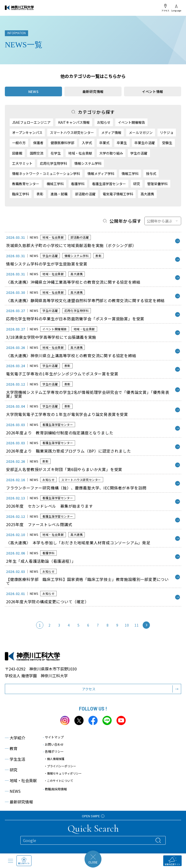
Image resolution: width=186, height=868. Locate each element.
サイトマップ (53, 737)
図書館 (17, 153)
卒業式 (104, 143)
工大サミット (22, 163)
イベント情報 (153, 91)
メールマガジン (141, 132)
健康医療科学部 (62, 143)
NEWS (13, 791)
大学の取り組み (111, 153)
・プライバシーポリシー (60, 766)
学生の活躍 (139, 153)
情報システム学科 (88, 163)
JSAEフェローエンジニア (31, 122)
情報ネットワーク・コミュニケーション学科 (46, 174)
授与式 (151, 174)
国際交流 (37, 153)
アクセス (165, 8)
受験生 (167, 143)
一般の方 (19, 143)
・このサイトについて (59, 781)
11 (136, 625)
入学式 (87, 143)
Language (176, 8)
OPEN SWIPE (93, 816)
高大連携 (147, 194)
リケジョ (167, 132)
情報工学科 (130, 174)
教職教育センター (26, 184)
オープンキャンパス (27, 132)
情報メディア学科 (101, 174)
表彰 (40, 194)
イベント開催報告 (132, 122)
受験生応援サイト (172, 861)
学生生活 (15, 759)
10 (127, 625)
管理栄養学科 (157, 184)
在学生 (56, 153)
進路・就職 (59, 194)
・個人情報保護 (54, 759)
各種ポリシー (53, 751)
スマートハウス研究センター (72, 132)
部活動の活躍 (85, 194)
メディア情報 (111, 132)
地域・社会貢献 (80, 153)
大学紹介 (15, 738)
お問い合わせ (53, 744)
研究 (137, 184)
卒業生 (122, 143)
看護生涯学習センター (109, 184)
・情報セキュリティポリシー (63, 773)
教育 (11, 748)
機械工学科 (55, 184)
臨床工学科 (21, 194)
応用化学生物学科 (54, 163)
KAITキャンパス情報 (74, 122)
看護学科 (78, 184)
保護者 (38, 143)
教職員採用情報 (55, 789)
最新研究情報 (93, 91)
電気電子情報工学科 (118, 194)
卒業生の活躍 (145, 143)
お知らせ (104, 122)
